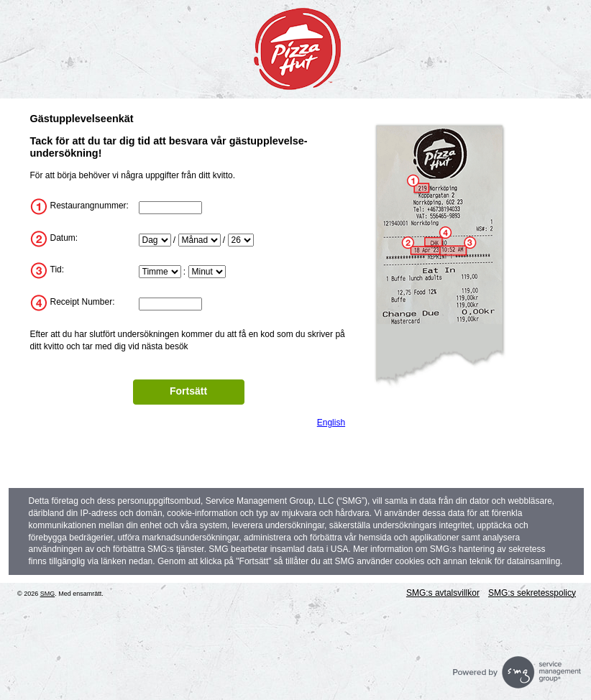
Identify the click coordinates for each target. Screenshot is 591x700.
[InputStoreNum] (170, 208)
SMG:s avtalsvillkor (443, 593)
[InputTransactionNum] (170, 304)
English (331, 423)
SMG (48, 594)
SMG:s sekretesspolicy (532, 593)
